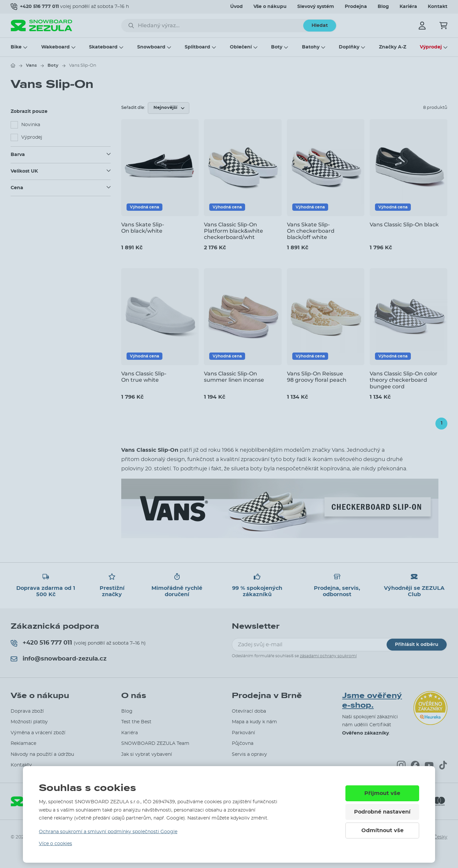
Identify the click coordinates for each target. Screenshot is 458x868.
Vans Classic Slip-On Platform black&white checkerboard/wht (233, 231)
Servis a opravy (249, 754)
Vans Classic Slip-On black (404, 225)
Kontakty (21, 765)
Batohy (311, 47)
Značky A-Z (393, 47)
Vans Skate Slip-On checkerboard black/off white (311, 231)
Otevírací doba (249, 711)
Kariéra (408, 7)
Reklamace (23, 744)
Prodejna (356, 7)
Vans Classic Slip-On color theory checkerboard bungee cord (404, 380)
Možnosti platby (29, 722)
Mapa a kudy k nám (254, 722)
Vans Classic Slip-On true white (144, 377)
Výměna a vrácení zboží (38, 733)
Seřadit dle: (133, 108)
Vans (31, 66)
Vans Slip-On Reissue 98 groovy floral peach (317, 377)
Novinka (31, 125)
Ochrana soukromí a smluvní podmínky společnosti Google (108, 832)
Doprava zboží (27, 711)
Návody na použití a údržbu (42, 754)
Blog (383, 7)
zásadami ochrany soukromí (328, 656)
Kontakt (438, 7)
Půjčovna (243, 744)
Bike (16, 47)
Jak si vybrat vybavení (147, 754)
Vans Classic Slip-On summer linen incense (234, 377)
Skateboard (103, 47)
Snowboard (151, 47)
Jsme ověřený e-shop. (372, 701)
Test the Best (136, 722)
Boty (277, 47)
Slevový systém (316, 7)
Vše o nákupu (270, 7)
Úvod (236, 7)
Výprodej (431, 47)
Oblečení (241, 47)
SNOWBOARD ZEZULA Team (155, 744)
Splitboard (197, 47)
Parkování (243, 733)
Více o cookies (55, 844)
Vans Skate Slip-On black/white (143, 228)
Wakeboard (55, 47)
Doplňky (349, 47)
